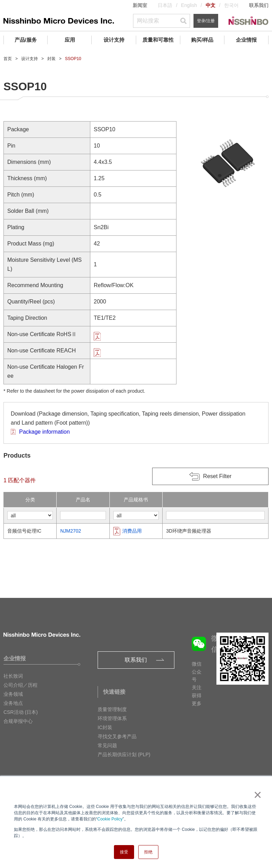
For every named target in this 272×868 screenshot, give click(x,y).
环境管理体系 (112, 718)
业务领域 (13, 694)
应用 (70, 40)
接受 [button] (124, 852)
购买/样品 (202, 40)
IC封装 (105, 727)
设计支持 (114, 40)
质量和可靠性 (158, 40)
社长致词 (13, 676)
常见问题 (107, 745)
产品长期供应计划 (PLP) (124, 754)
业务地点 (13, 703)
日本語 (165, 5)
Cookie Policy (110, 819)
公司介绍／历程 (20, 685)
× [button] (256, 795)
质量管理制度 (112, 709)
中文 (211, 5)
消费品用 (132, 531)
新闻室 (140, 5)
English (189, 5)
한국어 (231, 5)
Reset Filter (217, 476)
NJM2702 (71, 531)
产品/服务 (26, 40)
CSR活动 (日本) (21, 712)
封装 (51, 59)
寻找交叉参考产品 (117, 736)
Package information (44, 432)
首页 (8, 59)
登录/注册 (206, 21)
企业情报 (246, 40)
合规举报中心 (18, 721)
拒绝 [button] (148, 852)
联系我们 (259, 5)
